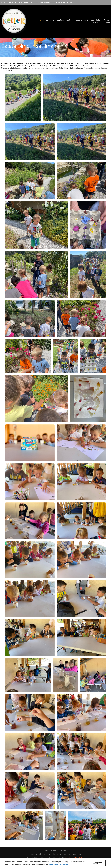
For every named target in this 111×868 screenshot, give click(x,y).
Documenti (96, 22)
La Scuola (50, 20)
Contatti (107, 22)
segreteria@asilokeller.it (67, 2)
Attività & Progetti (63, 20)
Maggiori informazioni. (59, 864)
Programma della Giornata (83, 20)
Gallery (99, 20)
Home (41, 20)
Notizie (107, 20)
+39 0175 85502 (45, 2)
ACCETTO (98, 863)
